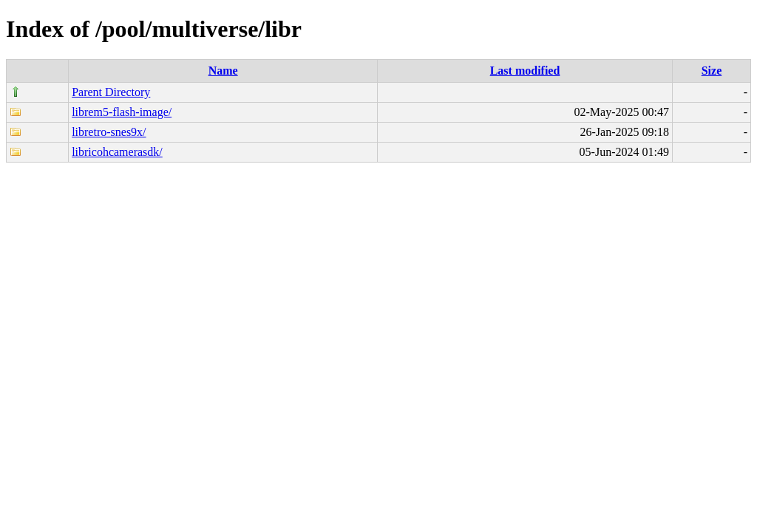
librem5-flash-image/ (122, 112)
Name (223, 71)
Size (712, 71)
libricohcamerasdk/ (117, 152)
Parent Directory (111, 92)
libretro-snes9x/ (109, 132)
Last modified (525, 71)
